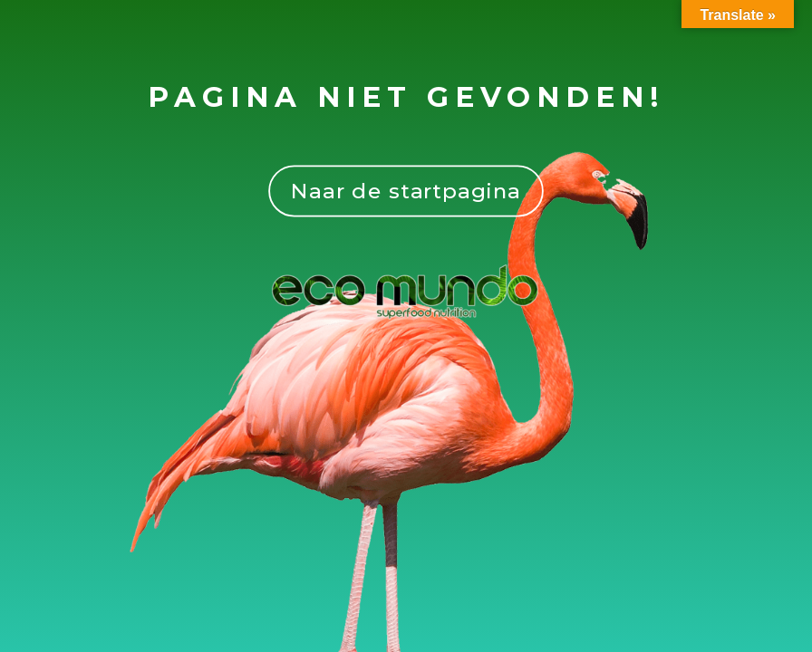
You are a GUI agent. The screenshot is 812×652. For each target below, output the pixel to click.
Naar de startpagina (406, 191)
